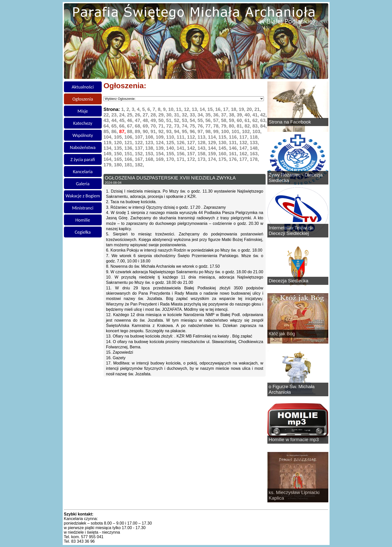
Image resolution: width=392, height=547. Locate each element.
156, (182, 154)
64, (107, 126)
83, (256, 126)
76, (202, 126)
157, (192, 154)
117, (245, 137)
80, (233, 126)
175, (224, 159)
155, (171, 154)
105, (119, 137)
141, (182, 148)
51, (170, 120)
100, (226, 131)
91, (154, 131)
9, (166, 109)
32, (186, 115)
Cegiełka (83, 232)
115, (224, 137)
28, (154, 115)
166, (130, 159)
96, (193, 131)
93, (170, 131)
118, (254, 137)
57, (217, 120)
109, (161, 137)
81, (241, 126)
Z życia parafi (83, 159)
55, (202, 120)
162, (245, 154)
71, (162, 126)
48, (147, 120)
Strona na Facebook (290, 122)
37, (225, 115)
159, (213, 154)
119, (109, 143)
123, (151, 143)
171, (182, 159)
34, (202, 115)
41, (256, 115)
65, (115, 126)
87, (123, 131)
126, (182, 143)
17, (227, 109)
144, (213, 148)
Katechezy (83, 123)
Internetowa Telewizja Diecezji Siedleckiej (291, 231)
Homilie (83, 220)
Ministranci (83, 208)
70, (154, 126)
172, (192, 159)
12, (188, 109)
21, (258, 109)
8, (161, 109)
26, (139, 115)
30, (170, 115)
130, (224, 143)
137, (140, 148)
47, (139, 120)
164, (109, 159)
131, (234, 143)
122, (140, 143)
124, (161, 143)
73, (178, 126)
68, (139, 126)
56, (209, 120)
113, (203, 137)
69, (147, 126)
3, (134, 109)
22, (107, 115)
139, (161, 148)
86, (115, 131)
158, (203, 154)
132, (245, 143)
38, (233, 115)
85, (107, 131)
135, (119, 148)
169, (161, 159)
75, (193, 126)
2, (129, 109)
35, (209, 115)
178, (254, 159)
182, (139, 165)
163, (254, 154)
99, (217, 131)
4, (140, 109)
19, (243, 109)
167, (140, 159)
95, (186, 131)
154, (161, 154)
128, (203, 143)
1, (124, 109)
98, (209, 131)
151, (130, 154)
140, (171, 148)
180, (119, 165)
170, (171, 159)
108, (151, 137)
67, (131, 126)
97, (202, 131)
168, (151, 159)
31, (178, 115)
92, (162, 131)
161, (234, 154)
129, (213, 143)
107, (140, 137)
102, (247, 131)
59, (233, 120)
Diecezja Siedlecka (289, 281)
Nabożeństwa (83, 147)
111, (182, 137)
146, (234, 148)
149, (109, 154)
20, (250, 109)
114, (213, 137)
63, (264, 120)
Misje (83, 111)
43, (107, 120)
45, (123, 120)
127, (192, 143)
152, (140, 154)
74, (186, 126)
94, (178, 131)
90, (147, 131)
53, (186, 120)
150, (119, 154)
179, (109, 165)
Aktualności (83, 87)
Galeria (83, 184)
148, (254, 148)
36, (217, 115)
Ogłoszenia (83, 99)
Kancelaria (83, 172)
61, (248, 120)
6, (150, 109)
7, (155, 109)
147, (245, 148)
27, (147, 115)
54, (193, 120)
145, (224, 148)
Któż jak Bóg (282, 334)
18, (235, 109)
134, (109, 148)
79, (225, 126)
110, (171, 137)
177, (245, 159)
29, (162, 115)
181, (130, 165)
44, (115, 120)
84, (264, 126)
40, (248, 115)
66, (123, 126)
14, (204, 109)
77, (209, 126)
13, (196, 109)
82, (248, 126)
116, (234, 137)
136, (130, 148)
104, (109, 137)
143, (203, 148)
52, (178, 120)
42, (264, 115)
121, (130, 143)
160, (224, 154)
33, (193, 115)
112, (192, 137)
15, (211, 109)
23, (115, 115)
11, (180, 109)
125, (171, 143)
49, (154, 120)
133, (254, 143)
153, (151, 154)
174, (213, 159)
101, (237, 131)
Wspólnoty (83, 135)
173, (203, 159)
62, (256, 120)
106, (130, 137)
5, (145, 109)
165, (119, 159)
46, (131, 120)
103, (257, 131)
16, (219, 109)
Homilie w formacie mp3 (294, 439)
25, (131, 115)
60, (241, 120)
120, (119, 143)
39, (241, 115)
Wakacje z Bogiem (83, 196)
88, (131, 131)
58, (225, 120)
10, (172, 109)
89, (139, 131)
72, (170, 126)
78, (217, 126)
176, (234, 159)
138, (151, 148)
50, (162, 120)
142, (192, 148)
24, (123, 115)
